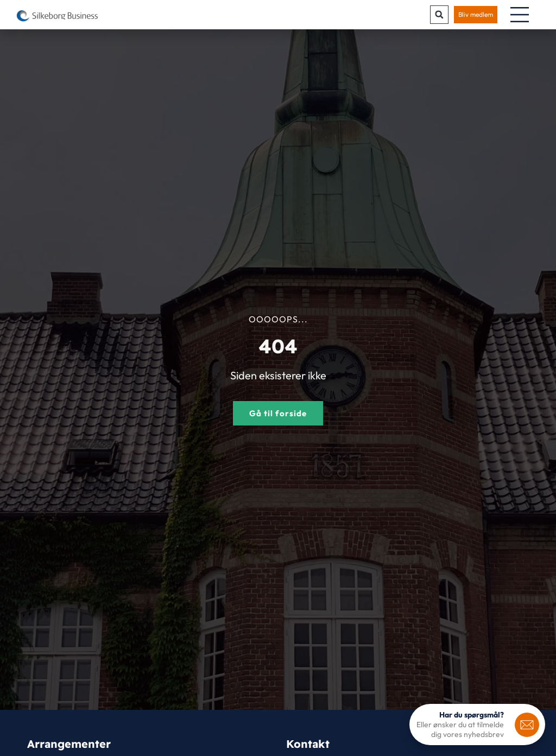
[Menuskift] (520, 15)
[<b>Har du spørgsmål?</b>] (527, 725)
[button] (439, 15)
